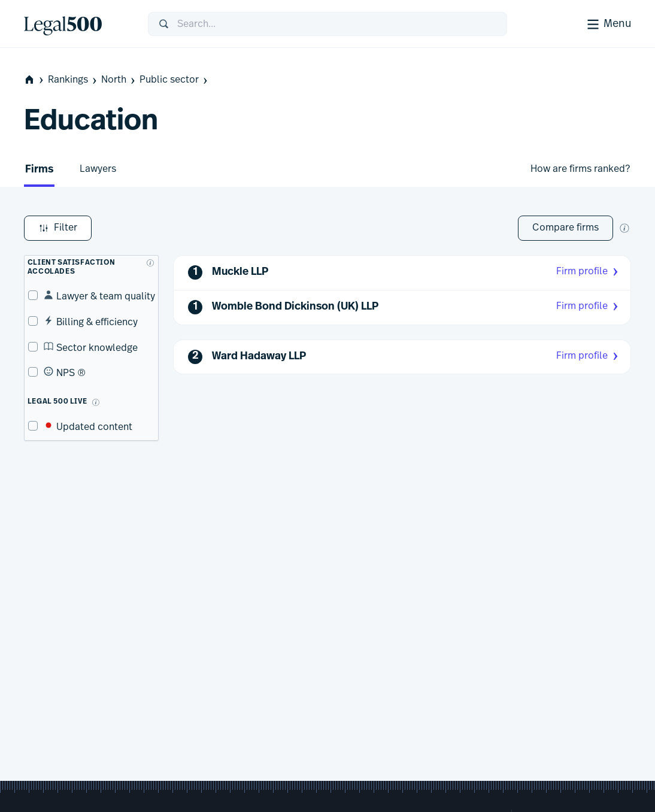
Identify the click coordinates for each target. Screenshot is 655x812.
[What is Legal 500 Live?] (92, 399)
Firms (39, 170)
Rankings (73, 80)
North (119, 80)
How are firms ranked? (580, 169)
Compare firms (565, 228)
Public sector (175, 80)
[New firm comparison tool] (624, 228)
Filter (58, 228)
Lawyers (98, 169)
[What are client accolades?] (147, 259)
